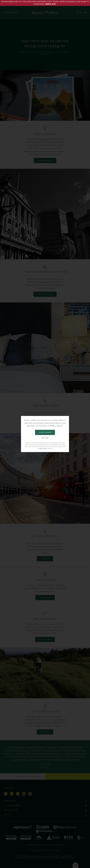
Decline (45, 438)
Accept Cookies (45, 432)
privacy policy (43, 448)
